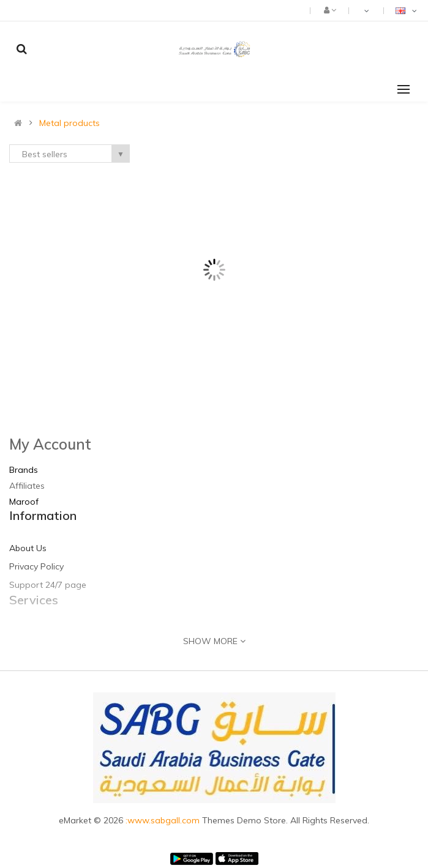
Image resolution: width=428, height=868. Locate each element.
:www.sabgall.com (164, 820)
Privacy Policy (36, 566)
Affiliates (27, 486)
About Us (28, 548)
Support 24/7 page (48, 585)
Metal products (69, 123)
